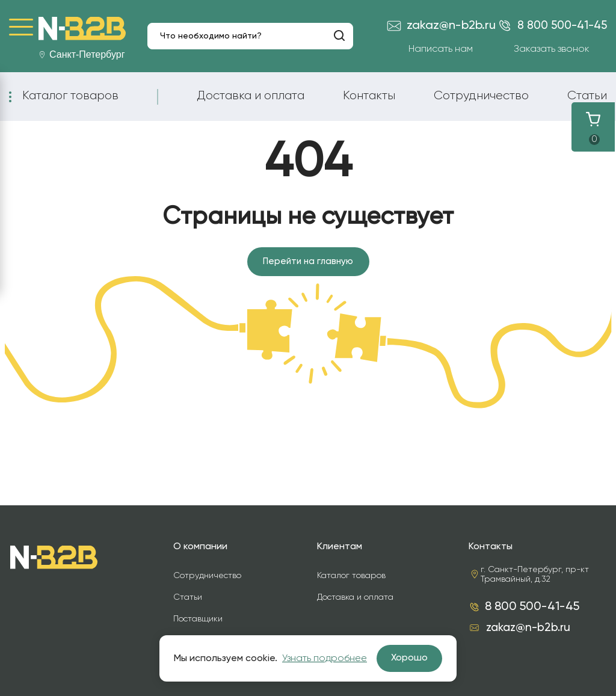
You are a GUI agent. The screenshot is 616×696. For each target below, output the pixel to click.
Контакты (369, 96)
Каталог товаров (70, 96)
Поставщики (198, 619)
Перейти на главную (308, 262)
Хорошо (409, 658)
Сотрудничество (481, 96)
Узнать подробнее (325, 659)
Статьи (587, 96)
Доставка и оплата (251, 96)
